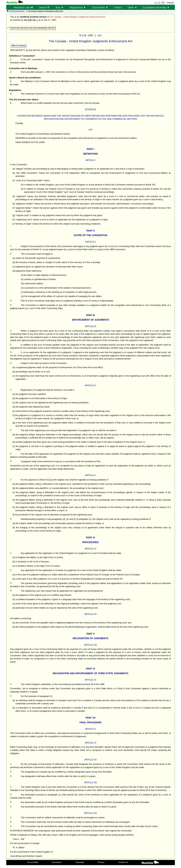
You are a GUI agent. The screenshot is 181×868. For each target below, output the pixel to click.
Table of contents (18, 45)
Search (44, 7)
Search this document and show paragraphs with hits (32, 28)
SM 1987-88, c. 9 (32, 20)
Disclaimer (57, 862)
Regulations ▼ (78, 7)
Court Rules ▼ (100, 7)
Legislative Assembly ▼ (156, 7)
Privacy (101, 862)
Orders (118, 7)
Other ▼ (132, 7)
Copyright (80, 862)
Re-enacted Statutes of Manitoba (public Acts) (46, 11)
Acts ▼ (59, 7)
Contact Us (123, 862)
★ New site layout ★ (17, 11)
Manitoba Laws (23, 7)
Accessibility (33, 862)
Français (170, 3)
